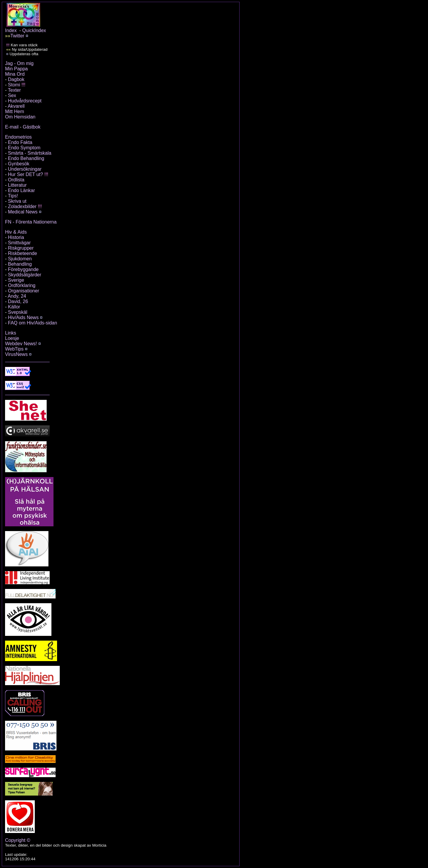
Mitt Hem (15, 111)
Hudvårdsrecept (25, 101)
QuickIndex (34, 30)
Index (11, 30)
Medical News (23, 212)
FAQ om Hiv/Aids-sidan (33, 323)
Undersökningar (25, 169)
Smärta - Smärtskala (30, 153)
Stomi (14, 85)
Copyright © (18, 840)
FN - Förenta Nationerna (31, 222)
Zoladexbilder (22, 206)
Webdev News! (21, 344)
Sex (12, 95)
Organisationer (24, 291)
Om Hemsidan (20, 117)
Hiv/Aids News (23, 317)
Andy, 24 (17, 296)
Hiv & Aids (16, 232)
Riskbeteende (23, 253)
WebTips (14, 349)
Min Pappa (16, 69)
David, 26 (18, 301)
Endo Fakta (20, 142)
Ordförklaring (22, 285)
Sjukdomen (20, 259)
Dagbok (16, 79)
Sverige (16, 280)
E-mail (12, 127)
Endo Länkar (22, 190)
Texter (14, 90)
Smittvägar (19, 243)
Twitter (17, 36)
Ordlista (16, 180)
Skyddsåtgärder (25, 275)
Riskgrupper (21, 248)
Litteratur (17, 185)
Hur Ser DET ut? (26, 174)
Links (11, 333)
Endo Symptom (24, 148)
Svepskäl (18, 312)
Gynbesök (19, 164)
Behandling (20, 264)
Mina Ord (15, 74)
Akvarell (16, 106)
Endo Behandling (26, 158)
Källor (14, 307)
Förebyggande (23, 269)
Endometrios (18, 137)
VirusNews (16, 354)
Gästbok (32, 127)
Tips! (13, 196)
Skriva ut (17, 201)
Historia (16, 237)
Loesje (12, 338)
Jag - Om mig (19, 63)
